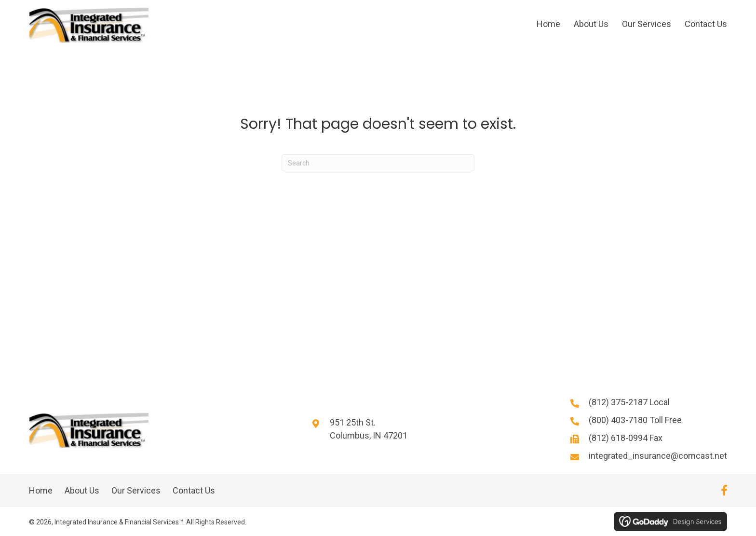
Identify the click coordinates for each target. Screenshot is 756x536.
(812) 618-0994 (619, 438)
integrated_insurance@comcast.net (658, 456)
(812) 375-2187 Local (629, 403)
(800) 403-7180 (619, 420)
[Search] (378, 163)
